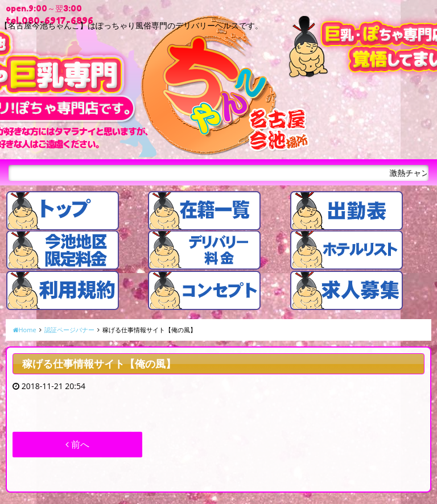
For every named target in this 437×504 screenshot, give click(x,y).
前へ (77, 444)
